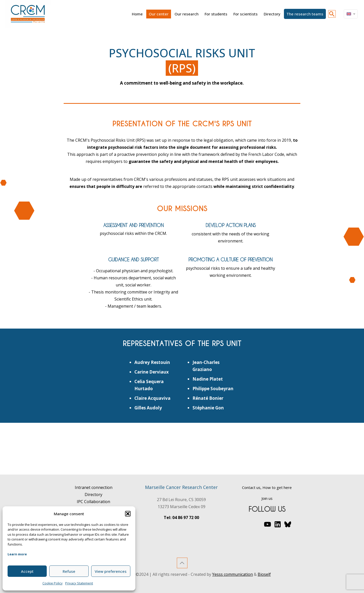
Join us (267, 498)
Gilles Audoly (148, 408)
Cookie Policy (53, 583)
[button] (128, 514)
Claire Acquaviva (152, 398)
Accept (27, 571)
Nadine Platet (208, 379)
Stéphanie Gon (208, 408)
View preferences (111, 571)
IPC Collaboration (93, 502)
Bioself (264, 574)
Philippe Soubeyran (213, 389)
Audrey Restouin (152, 362)
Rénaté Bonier (208, 398)
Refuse (69, 571)
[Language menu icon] (351, 14)
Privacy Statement (79, 583)
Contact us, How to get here (267, 487)
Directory (93, 495)
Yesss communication (233, 574)
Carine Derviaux (152, 372)
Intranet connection (94, 487)
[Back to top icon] (182, 563)
